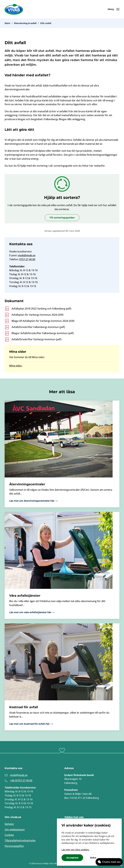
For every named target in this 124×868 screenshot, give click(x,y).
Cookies (9, 835)
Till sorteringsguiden (62, 218)
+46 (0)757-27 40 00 (21, 780)
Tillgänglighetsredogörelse (20, 840)
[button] (114, 9)
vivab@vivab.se (27, 255)
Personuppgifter (14, 846)
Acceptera (72, 858)
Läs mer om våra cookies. (75, 850)
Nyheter (9, 824)
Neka (93, 858)
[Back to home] (14, 9)
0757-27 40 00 (27, 259)
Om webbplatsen (15, 830)
